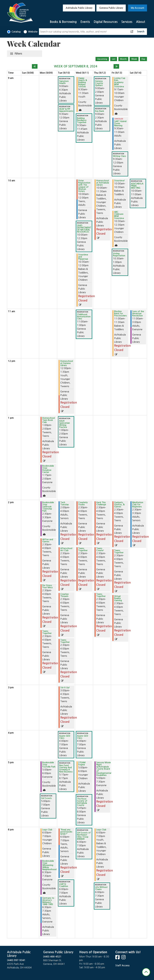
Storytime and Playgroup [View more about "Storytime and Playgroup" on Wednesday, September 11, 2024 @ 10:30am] (83, 257)
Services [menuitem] (127, 22)
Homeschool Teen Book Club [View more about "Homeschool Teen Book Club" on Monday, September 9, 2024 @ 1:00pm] (49, 420)
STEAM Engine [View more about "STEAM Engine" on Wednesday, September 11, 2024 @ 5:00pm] (82, 764)
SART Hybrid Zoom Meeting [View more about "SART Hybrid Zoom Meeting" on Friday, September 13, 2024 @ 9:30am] (120, 123)
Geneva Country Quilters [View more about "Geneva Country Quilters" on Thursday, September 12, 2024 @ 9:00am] (99, 83)
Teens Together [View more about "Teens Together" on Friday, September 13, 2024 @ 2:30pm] (119, 551)
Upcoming (102, 59)
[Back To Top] (146, 972)
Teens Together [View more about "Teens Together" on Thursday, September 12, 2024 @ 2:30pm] (101, 595)
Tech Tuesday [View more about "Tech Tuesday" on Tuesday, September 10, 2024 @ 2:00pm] (65, 503)
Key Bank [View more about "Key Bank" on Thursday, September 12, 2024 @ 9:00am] (99, 111)
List (114, 59)
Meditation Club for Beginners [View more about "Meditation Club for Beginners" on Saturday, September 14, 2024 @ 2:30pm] (138, 505)
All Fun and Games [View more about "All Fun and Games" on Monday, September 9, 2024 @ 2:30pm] (48, 540)
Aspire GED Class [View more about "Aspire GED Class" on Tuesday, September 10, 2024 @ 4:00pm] (65, 737)
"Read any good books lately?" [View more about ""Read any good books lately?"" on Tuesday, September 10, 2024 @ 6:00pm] (66, 832)
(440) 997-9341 (16, 960)
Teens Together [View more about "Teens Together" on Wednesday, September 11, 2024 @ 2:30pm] (83, 549)
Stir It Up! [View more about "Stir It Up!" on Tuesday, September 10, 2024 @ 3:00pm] (65, 688)
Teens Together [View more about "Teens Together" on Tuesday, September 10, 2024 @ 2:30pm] (65, 641)
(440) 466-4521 (52, 957)
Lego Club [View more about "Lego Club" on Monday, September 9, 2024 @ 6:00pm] (47, 830)
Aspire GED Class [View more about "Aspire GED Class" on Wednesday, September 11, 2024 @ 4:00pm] (83, 737)
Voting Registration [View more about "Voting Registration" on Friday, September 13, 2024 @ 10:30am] (119, 255)
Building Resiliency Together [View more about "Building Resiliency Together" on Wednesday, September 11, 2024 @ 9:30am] (82, 120)
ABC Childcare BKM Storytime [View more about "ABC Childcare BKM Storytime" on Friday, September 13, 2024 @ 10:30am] (119, 215)
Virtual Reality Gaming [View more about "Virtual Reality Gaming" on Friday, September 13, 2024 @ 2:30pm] (118, 598)
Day (143, 59)
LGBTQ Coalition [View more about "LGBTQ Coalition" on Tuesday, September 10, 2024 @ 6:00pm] (64, 885)
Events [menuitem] (85, 22)
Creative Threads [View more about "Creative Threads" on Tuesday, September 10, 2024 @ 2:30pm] (64, 595)
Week (134, 59)
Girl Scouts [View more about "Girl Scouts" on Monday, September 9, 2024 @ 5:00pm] (46, 798)
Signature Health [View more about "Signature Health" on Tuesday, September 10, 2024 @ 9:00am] (64, 82)
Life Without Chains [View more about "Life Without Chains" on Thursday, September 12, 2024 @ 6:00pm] (101, 888)
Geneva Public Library (111, 8)
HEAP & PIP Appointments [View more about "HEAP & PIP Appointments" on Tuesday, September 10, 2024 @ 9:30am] (66, 110)
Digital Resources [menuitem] (106, 22)
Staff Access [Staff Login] (122, 965)
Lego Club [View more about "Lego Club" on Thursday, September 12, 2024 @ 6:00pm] (101, 830)
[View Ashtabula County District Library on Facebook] (118, 958)
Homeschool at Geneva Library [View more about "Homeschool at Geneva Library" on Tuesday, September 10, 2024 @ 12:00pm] (67, 363)
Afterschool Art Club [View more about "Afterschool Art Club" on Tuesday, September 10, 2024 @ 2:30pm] (66, 549)
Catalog (16, 32)
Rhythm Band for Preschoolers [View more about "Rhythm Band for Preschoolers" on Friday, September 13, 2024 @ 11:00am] (120, 314)
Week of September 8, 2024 (76, 66)
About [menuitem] (141, 22)
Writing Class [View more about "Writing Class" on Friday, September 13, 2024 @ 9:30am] (119, 156)
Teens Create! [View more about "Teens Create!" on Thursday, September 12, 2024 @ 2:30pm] (100, 549)
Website (33, 32)
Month (123, 59)
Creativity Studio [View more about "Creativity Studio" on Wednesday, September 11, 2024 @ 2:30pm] (83, 503)
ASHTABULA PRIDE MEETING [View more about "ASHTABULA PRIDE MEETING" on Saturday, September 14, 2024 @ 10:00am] (137, 186)
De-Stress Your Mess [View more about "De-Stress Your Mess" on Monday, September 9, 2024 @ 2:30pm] (48, 586)
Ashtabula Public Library (79, 8)
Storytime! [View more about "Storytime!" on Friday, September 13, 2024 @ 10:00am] (119, 181)
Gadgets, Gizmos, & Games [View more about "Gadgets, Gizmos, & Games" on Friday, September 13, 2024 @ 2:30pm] (119, 505)
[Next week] (116, 66)
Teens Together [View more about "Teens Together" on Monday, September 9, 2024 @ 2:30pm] (47, 632)
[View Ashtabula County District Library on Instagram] (124, 958)
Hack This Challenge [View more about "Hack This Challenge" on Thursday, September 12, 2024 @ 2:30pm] (101, 503)
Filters (19, 53)
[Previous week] (35, 66)
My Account (138, 8)
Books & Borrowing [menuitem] (63, 22)
